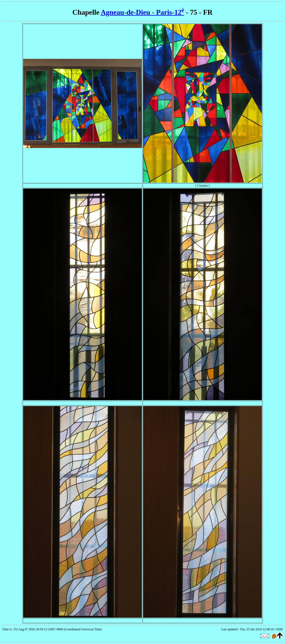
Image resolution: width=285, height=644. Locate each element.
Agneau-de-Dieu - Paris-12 (142, 12)
